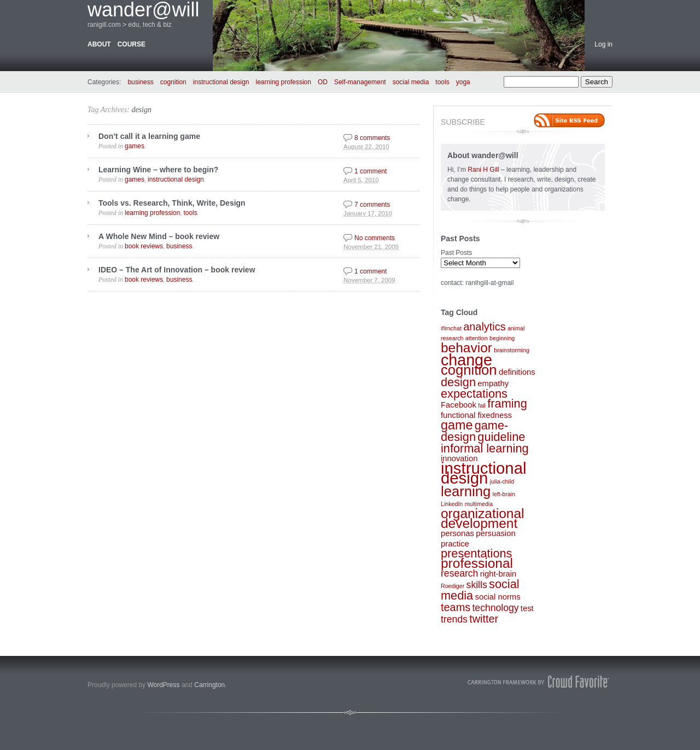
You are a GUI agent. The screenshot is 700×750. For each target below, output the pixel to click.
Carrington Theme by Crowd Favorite (539, 682)
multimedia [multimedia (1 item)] (479, 504)
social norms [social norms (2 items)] (498, 597)
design (141, 110)
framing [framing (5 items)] (507, 403)
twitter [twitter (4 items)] (484, 619)
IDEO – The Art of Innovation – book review (177, 270)
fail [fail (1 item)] (482, 405)
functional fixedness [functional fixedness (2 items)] (476, 415)
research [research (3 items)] (459, 573)
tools (442, 82)
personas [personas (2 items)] (457, 533)
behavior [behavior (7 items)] (466, 348)
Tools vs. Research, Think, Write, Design (172, 203)
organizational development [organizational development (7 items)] (482, 518)
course (132, 44)
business (140, 82)
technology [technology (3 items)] (495, 608)
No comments (375, 238)
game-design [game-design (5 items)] (474, 431)
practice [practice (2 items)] (455, 544)
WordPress (163, 685)
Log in (603, 44)
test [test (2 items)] (527, 608)
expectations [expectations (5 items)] (474, 394)
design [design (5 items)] (458, 382)
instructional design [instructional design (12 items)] (484, 473)
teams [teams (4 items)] (456, 607)
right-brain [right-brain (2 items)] (498, 574)
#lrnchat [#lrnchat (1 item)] (451, 328)
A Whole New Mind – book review (159, 236)
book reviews (144, 246)
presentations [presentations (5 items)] (476, 553)
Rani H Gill (484, 170)
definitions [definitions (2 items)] (517, 372)
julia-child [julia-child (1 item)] (502, 481)
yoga (463, 82)
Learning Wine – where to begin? (158, 170)
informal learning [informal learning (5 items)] (485, 448)
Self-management (360, 82)
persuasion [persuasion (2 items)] (495, 533)
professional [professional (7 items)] (477, 563)
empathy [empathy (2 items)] (493, 383)
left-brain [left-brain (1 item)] (504, 494)
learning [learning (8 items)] (466, 491)
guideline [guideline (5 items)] (501, 437)
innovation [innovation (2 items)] (459, 458)
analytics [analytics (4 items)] (484, 327)
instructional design (221, 82)
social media (411, 82)
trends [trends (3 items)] (454, 619)
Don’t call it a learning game (149, 136)
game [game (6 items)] (457, 425)
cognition (173, 82)
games (135, 146)
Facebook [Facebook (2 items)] (459, 405)
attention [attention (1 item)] (477, 338)
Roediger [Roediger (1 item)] (453, 586)
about (99, 44)
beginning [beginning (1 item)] (502, 338)
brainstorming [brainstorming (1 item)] (512, 350)
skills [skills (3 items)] (477, 585)
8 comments (372, 138)
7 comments (372, 205)
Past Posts (456, 253)
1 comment (371, 171)
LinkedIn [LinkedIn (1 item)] (452, 504)
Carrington (209, 685)
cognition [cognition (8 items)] (469, 370)
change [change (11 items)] (466, 360)
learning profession (284, 82)
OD (323, 82)
